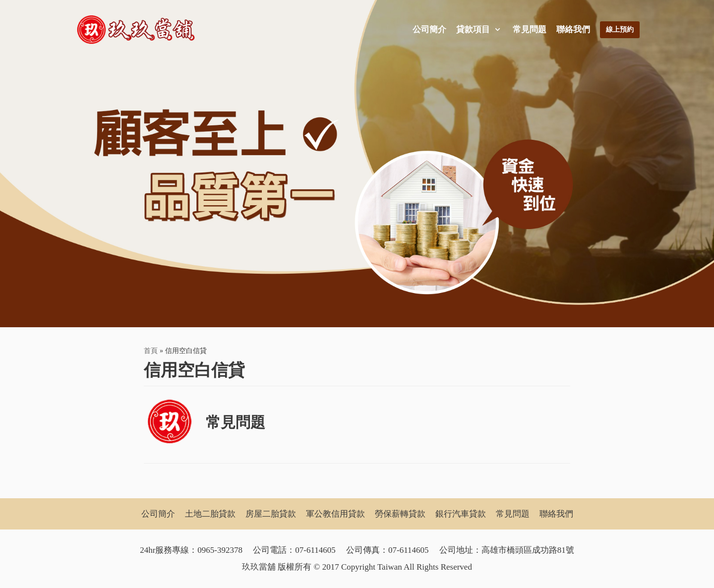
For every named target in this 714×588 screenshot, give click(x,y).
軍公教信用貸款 (335, 514)
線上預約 (620, 29)
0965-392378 (220, 550)
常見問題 (530, 29)
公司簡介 (429, 29)
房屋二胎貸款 (271, 514)
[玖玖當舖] (139, 30)
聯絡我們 (573, 29)
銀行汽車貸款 (461, 514)
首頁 (151, 351)
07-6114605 (315, 550)
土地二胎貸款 (210, 514)
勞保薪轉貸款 (400, 514)
